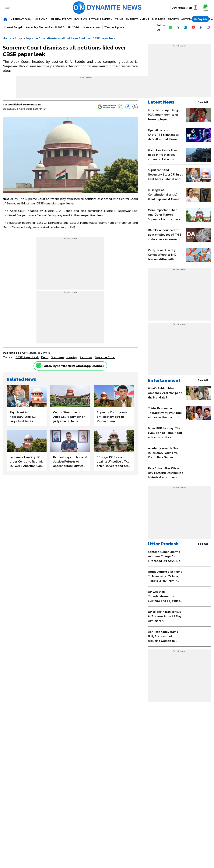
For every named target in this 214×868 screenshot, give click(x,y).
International (21, 19)
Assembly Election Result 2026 (45, 27)
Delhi (45, 357)
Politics (81, 19)
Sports (173, 19)
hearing (72, 357)
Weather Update (114, 27)
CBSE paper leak (27, 357)
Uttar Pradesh (101, 19)
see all (204, 102)
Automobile (190, 19)
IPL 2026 (74, 27)
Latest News (161, 102)
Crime (119, 19)
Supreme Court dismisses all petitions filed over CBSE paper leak (70, 38)
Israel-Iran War (92, 27)
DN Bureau (34, 105)
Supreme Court (105, 357)
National (42, 19)
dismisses (57, 357)
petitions (86, 357)
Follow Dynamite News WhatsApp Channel (73, 366)
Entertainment (138, 19)
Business (159, 19)
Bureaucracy (62, 19)
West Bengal (14, 27)
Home (7, 38)
